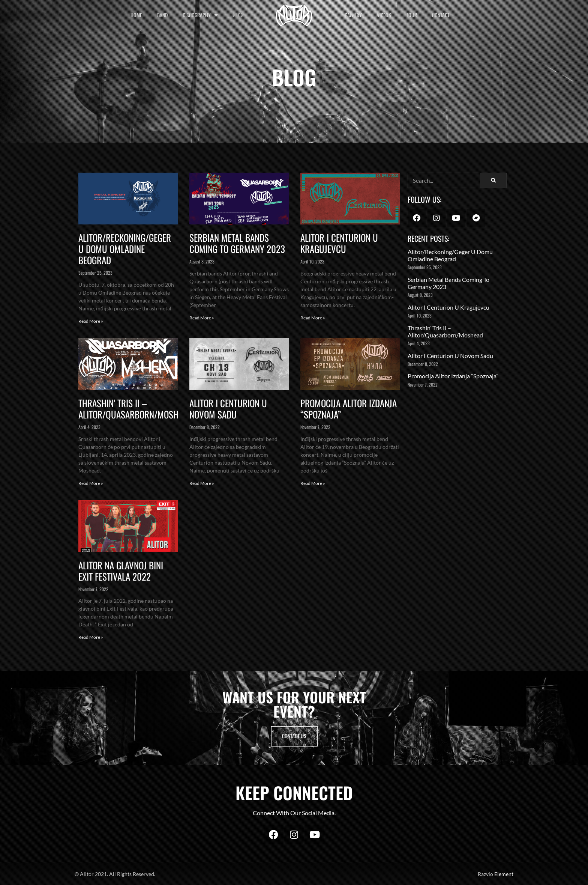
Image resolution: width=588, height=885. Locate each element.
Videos (384, 15)
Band (162, 15)
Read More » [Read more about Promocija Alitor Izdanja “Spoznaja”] (313, 483)
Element (504, 874)
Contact (441, 15)
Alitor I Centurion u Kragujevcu (339, 243)
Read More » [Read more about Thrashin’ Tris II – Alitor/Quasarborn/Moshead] (91, 483)
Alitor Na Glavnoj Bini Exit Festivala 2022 (121, 571)
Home (136, 15)
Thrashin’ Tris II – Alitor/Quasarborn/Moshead (135, 409)
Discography (200, 15)
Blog (238, 15)
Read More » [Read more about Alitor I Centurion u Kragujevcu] (313, 318)
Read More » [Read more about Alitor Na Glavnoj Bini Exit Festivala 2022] (91, 637)
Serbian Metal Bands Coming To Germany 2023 (237, 243)
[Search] (493, 180)
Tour (412, 15)
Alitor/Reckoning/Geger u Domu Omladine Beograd (125, 249)
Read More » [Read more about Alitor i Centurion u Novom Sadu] (202, 483)
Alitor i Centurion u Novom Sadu (228, 409)
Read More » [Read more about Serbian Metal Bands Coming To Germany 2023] (202, 318)
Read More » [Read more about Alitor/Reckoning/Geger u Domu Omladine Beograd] (91, 321)
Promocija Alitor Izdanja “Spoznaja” (349, 409)
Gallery (353, 15)
